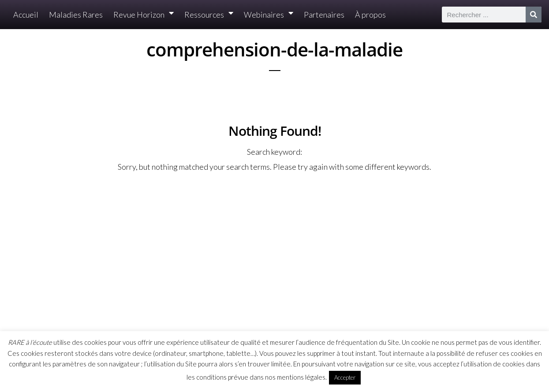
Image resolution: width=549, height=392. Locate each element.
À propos (370, 15)
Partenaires (324, 15)
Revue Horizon (144, 15)
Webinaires (269, 15)
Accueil (26, 15)
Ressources (209, 15)
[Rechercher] (534, 15)
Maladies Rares (76, 15)
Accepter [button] (345, 377)
